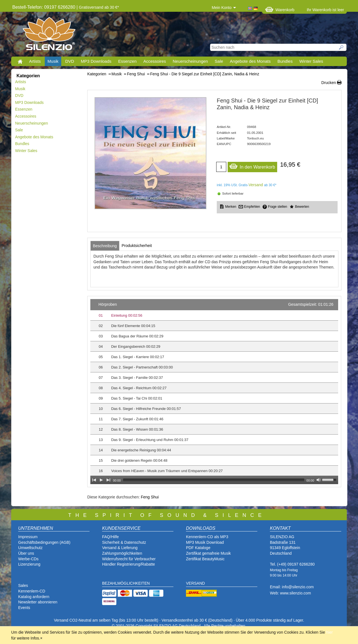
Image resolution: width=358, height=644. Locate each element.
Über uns (26, 553)
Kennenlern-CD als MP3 (207, 537)
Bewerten (302, 207)
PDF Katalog (197, 548)
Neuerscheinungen (190, 61)
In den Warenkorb (252, 166)
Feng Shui (150, 497)
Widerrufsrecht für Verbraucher (129, 559)
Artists (35, 61)
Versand (256, 185)
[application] (214, 392)
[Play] (101, 480)
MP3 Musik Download (205, 542)
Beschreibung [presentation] (105, 246)
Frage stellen (278, 207)
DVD (70, 61)
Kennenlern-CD (32, 591)
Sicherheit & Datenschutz (124, 542)
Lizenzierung (29, 564)
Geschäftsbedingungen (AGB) (44, 542)
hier (329, 632)
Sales (23, 585)
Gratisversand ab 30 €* (99, 7)
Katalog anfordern (34, 597)
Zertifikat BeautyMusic (205, 559)
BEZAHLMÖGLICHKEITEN (126, 583)
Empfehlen (252, 207)
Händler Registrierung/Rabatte (129, 564)
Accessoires (155, 61)
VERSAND (196, 583)
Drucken (329, 83)
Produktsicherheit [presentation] (137, 246)
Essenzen (127, 61)
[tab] (105, 246)
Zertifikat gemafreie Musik (208, 553)
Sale (219, 61)
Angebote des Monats (250, 61)
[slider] (214, 480)
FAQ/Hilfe (110, 537)
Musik (53, 61)
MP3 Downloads (96, 61)
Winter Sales (311, 61)
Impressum (28, 537)
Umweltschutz (30, 548)
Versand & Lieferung (120, 548)
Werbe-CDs (28, 559)
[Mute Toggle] (319, 480)
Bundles (285, 61)
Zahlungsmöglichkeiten (122, 553)
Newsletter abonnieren (38, 602)
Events (24, 608)
